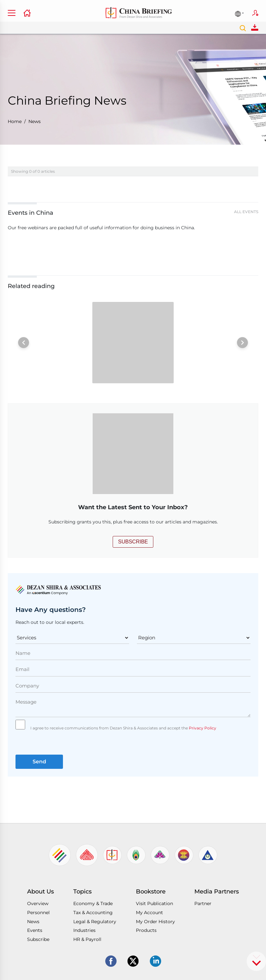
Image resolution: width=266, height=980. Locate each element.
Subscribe (255, 13)
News (35, 121)
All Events (246, 212)
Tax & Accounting (93, 913)
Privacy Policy (202, 728)
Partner (203, 903)
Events (35, 930)
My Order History (155, 922)
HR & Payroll (87, 939)
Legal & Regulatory (95, 922)
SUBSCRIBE (133, 542)
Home (15, 121)
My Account (149, 913)
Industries (84, 930)
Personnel (38, 913)
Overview (38, 903)
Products (146, 930)
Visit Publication (154, 903)
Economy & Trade (93, 903)
